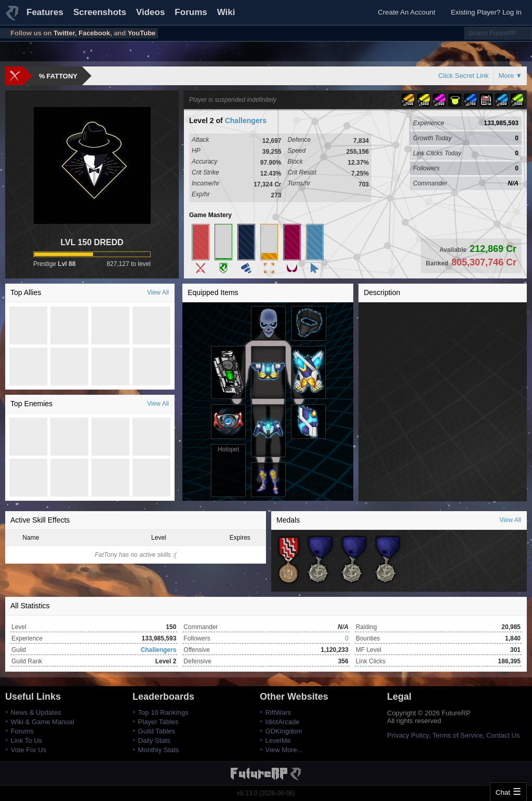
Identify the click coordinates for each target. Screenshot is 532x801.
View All (158, 292)
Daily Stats (154, 740)
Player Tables (158, 722)
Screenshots (100, 12)
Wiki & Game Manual (43, 722)
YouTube (142, 33)
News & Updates (36, 712)
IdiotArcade (283, 722)
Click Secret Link (464, 76)
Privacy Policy (408, 735)
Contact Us (503, 735)
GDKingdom (284, 731)
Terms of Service (458, 735)
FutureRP (13, 18)
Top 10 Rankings (163, 712)
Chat (503, 792)
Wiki (226, 12)
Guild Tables (157, 731)
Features (45, 12)
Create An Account (406, 12)
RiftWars (278, 712)
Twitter (64, 33)
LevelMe (278, 740)
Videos (150, 12)
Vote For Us (29, 750)
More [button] (507, 76)
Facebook (94, 33)
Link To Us (26, 740)
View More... (284, 750)
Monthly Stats (159, 750)
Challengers (246, 121)
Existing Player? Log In (486, 12)
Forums (191, 12)
